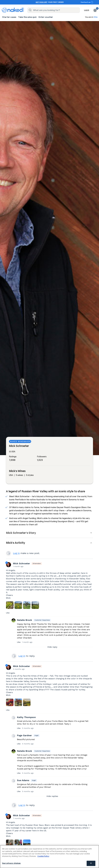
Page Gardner (24, 735)
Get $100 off (41, 2)
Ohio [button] (95, 17)
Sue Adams (23, 780)
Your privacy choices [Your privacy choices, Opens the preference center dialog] (11, 863)
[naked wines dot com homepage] (13, 10)
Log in (87, 10)
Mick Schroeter (21, 563)
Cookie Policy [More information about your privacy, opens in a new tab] (43, 856)
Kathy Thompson (26, 717)
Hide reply (52, 647)
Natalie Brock (24, 620)
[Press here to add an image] (10, 605)
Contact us (87, 2)
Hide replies (52, 796)
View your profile (8, 553)
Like (8, 613)
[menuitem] (9, 17)
